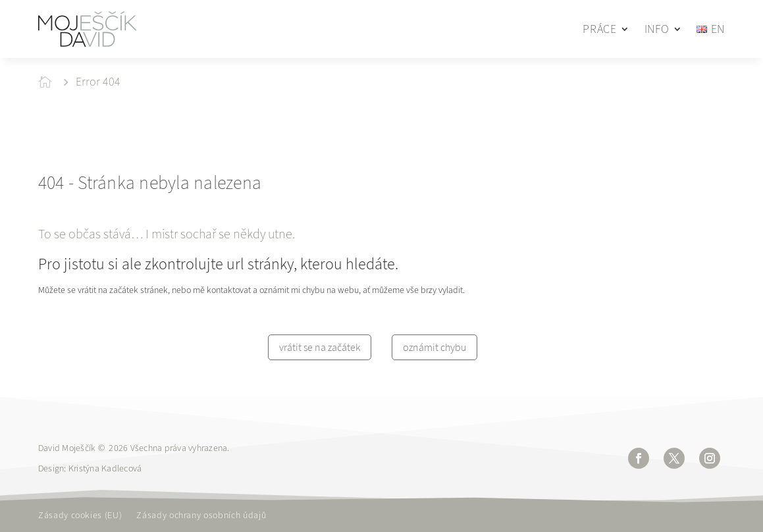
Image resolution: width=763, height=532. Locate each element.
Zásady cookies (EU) (80, 516)
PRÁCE (599, 29)
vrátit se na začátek (320, 347)
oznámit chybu (434, 347)
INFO (657, 29)
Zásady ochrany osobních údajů (201, 516)
